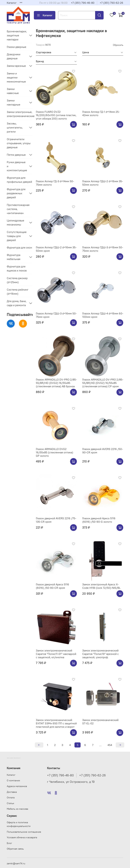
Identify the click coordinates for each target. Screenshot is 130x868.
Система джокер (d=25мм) (17, 280)
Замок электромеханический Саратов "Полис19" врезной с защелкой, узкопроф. (100, 654)
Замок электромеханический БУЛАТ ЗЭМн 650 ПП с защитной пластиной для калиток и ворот (56, 723)
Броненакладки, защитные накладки (17, 35)
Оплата (11, 798)
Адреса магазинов (17, 786)
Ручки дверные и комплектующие (17, 166)
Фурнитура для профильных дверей (19, 180)
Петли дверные (16, 155)
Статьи (10, 803)
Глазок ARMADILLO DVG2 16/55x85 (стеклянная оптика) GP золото (55, 452)
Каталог (12, 3)
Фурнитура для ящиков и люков (17, 268)
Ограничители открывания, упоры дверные (19, 143)
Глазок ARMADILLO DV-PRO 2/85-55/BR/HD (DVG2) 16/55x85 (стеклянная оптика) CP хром (103, 383)
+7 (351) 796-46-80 (83, 3)
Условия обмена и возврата (22, 837)
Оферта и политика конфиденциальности (19, 824)
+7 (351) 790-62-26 (111, 3)
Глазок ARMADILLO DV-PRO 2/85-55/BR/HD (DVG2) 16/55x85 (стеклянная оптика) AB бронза (56, 383)
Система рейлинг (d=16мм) (18, 292)
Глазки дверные (17, 47)
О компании (13, 780)
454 (110, 745)
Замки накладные (14, 102)
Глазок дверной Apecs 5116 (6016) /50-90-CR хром (52, 586)
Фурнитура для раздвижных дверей (16, 193)
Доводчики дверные (14, 56)
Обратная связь (15, 849)
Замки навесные (13, 91)
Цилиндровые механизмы (15, 222)
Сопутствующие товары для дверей (17, 236)
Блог (9, 843)
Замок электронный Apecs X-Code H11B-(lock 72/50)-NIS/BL (101, 586)
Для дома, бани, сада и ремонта (17, 303)
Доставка (12, 792)
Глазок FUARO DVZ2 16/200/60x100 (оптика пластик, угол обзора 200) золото (56, 115)
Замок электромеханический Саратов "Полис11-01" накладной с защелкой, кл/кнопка (56, 654)
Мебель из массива (17, 809)
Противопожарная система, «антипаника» (18, 209)
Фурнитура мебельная (14, 257)
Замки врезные (16, 66)
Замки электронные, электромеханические (20, 114)
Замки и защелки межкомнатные (16, 77)
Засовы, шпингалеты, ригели (15, 127)
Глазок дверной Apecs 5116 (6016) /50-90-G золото (99, 520)
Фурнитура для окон (19, 247)
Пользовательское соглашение (24, 832)
